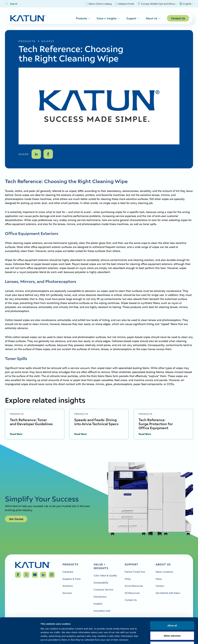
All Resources (132, 593)
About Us (153, 18)
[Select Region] (157, 4)
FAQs (128, 579)
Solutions (68, 586)
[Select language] (186, 4)
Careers (160, 586)
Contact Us (178, 18)
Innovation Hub (102, 611)
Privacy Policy (147, 625)
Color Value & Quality (105, 575)
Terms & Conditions (172, 625)
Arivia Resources (134, 586)
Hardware (68, 572)
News (159, 579)
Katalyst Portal (124, 4)
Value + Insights (108, 18)
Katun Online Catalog (98, 4)
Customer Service (103, 590)
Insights (98, 604)
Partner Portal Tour (135, 572)
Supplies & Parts (72, 579)
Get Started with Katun (168, 593)
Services (67, 593)
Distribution (100, 597)
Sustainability (101, 583)
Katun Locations (164, 572)
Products (83, 18)
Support (133, 18)
